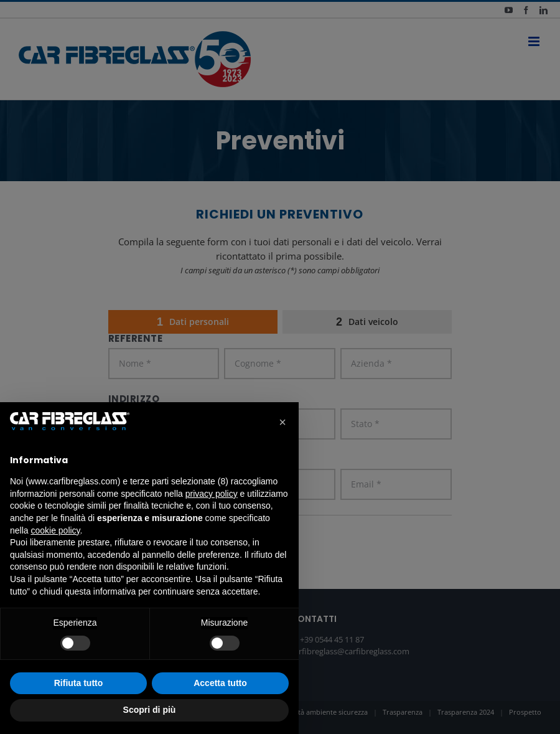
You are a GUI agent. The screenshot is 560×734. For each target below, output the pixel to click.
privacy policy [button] (212, 494)
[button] (282, 422)
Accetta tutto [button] (220, 683)
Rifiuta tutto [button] (79, 683)
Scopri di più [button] (150, 710)
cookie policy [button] (55, 530)
